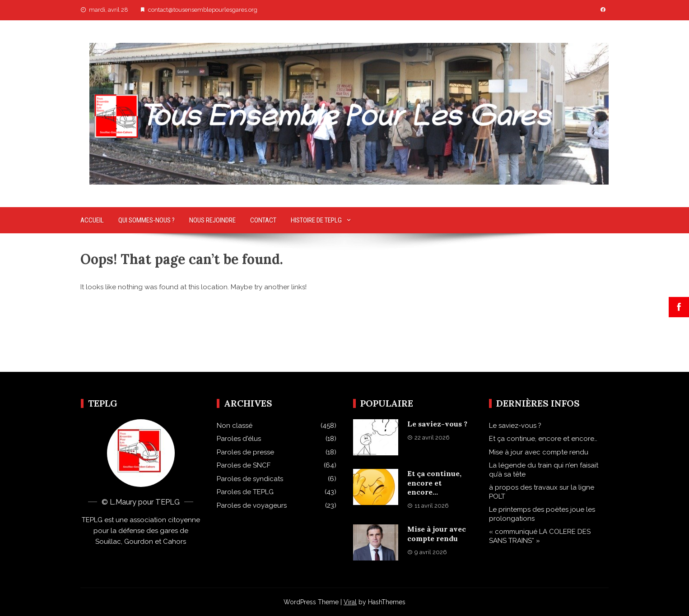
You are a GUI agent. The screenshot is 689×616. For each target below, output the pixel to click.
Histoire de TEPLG (316, 220)
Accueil (92, 220)
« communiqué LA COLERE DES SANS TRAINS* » (540, 536)
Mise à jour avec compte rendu (437, 534)
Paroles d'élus (239, 439)
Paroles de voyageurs (252, 505)
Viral (350, 602)
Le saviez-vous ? (437, 424)
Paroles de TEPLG (245, 492)
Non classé (235, 426)
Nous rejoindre (212, 220)
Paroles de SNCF (244, 465)
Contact (263, 220)
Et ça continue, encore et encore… (434, 483)
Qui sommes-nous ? (147, 220)
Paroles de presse (245, 452)
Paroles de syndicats (250, 479)
